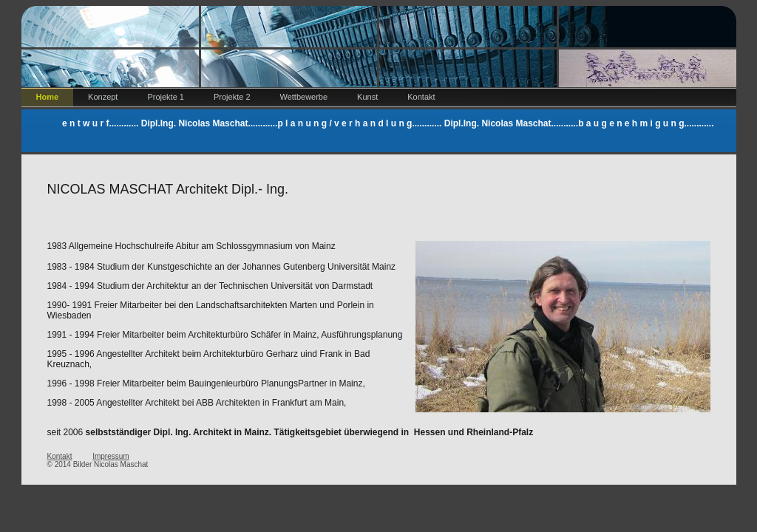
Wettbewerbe (304, 97)
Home (48, 97)
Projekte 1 (166, 97)
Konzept (103, 97)
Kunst (367, 97)
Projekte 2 (232, 97)
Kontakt (421, 97)
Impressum (111, 456)
